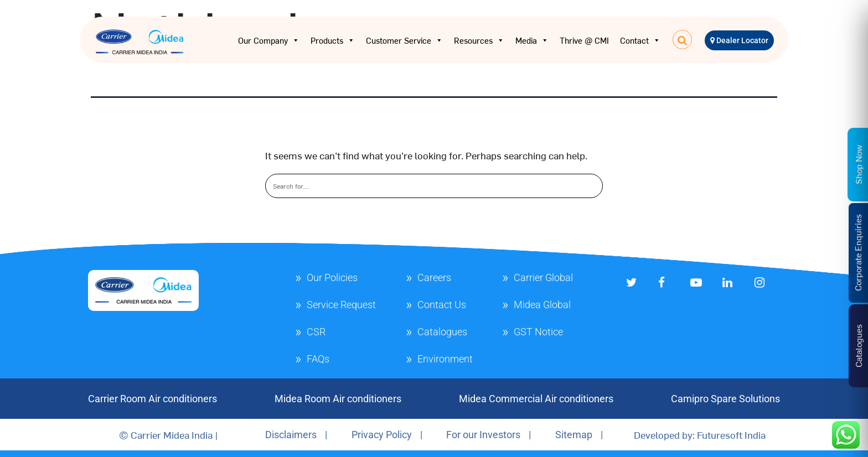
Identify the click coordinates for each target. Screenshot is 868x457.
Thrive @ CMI (584, 40)
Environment (445, 359)
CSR (316, 332)
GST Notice (538, 332)
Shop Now (858, 165)
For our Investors (483, 435)
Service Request (341, 305)
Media (532, 40)
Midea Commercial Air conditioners (536, 399)
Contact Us (442, 305)
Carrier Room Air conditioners (153, 399)
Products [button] (333, 40)
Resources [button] (479, 40)
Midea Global (542, 305)
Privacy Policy (382, 435)
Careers (434, 277)
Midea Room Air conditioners (338, 399)
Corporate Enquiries (857, 253)
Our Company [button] (269, 40)
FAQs (318, 359)
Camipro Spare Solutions (725, 399)
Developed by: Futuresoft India (700, 435)
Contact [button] (640, 40)
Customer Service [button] (404, 40)
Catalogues (442, 332)
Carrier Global (543, 277)
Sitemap (574, 435)
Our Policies (332, 277)
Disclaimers (291, 435)
